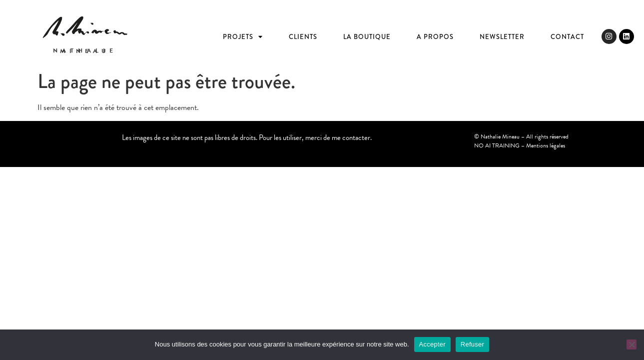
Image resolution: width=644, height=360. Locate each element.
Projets (243, 37)
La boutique (367, 37)
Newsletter (502, 37)
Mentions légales (546, 145)
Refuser (472, 344)
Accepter (432, 344)
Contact (567, 37)
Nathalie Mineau (85, 51)
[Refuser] (632, 344)
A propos (435, 37)
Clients (303, 37)
